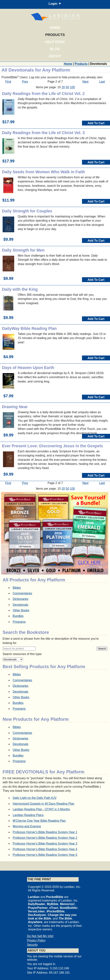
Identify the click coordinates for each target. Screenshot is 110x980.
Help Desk (55, 42)
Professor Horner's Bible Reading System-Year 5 (45, 855)
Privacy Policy (36, 940)
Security (32, 945)
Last (102, 82)
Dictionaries (21, 599)
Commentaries (22, 593)
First (8, 82)
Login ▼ (55, 4)
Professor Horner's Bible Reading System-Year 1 (45, 832)
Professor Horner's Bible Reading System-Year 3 (45, 844)
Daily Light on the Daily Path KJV (35, 798)
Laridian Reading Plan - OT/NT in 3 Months (41, 809)
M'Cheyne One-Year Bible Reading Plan (39, 821)
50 (67, 87)
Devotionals (21, 605)
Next (85, 82)
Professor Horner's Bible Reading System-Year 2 (45, 838)
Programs (19, 622)
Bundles (18, 616)
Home (55, 28)
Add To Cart (96, 123)
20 (63, 87)
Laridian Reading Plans (28, 815)
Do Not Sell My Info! (40, 936)
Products (55, 35)
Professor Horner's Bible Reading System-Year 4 (45, 849)
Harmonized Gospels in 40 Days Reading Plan (44, 804)
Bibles (17, 588)
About (55, 56)
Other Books (21, 610)
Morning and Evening (27, 826)
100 (72, 87)
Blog (55, 49)
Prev (25, 82)
